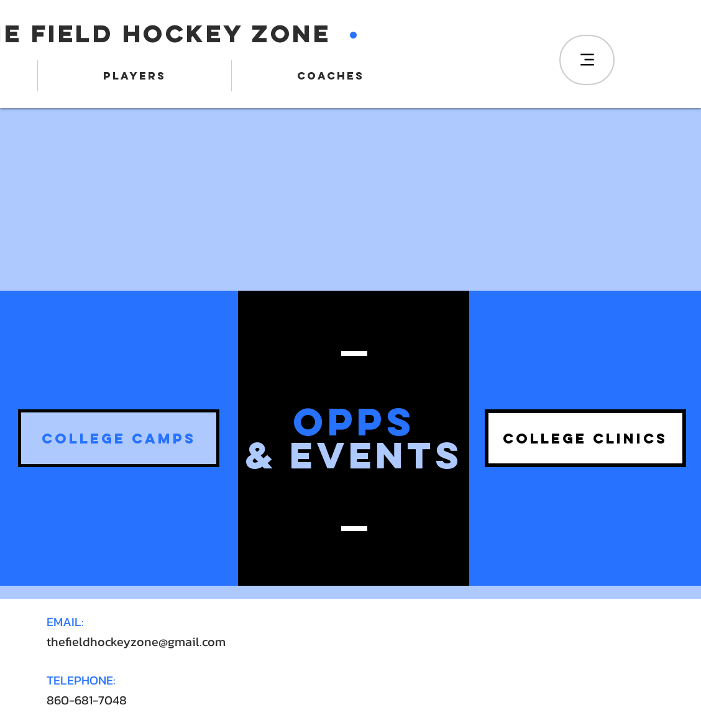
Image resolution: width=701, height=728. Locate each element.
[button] (119, 438)
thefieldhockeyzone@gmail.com (136, 642)
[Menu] (587, 60)
